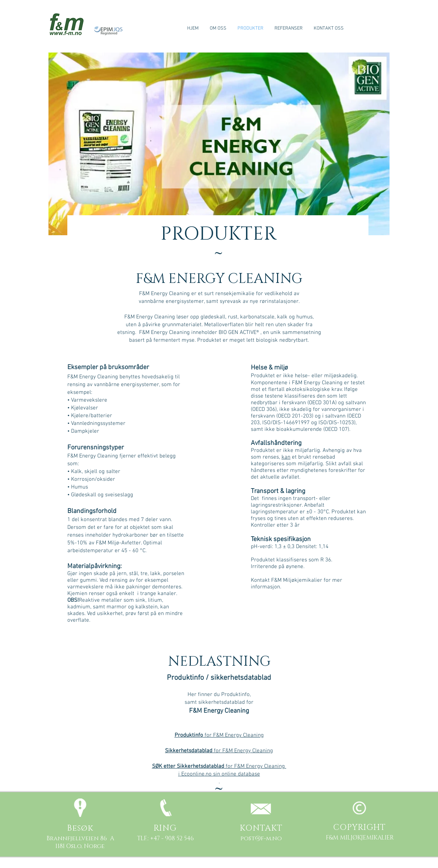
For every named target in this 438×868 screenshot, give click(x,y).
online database (240, 774)
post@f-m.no (261, 838)
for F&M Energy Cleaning (219, 735)
